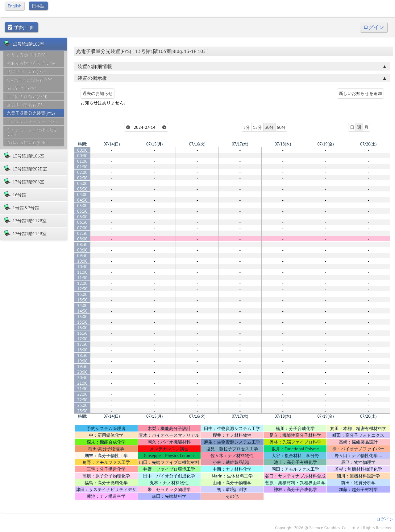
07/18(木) (283, 144)
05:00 (82, 206)
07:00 (82, 228)
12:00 (82, 283)
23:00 (82, 405)
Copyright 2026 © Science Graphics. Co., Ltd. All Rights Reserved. (334, 528)
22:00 (82, 394)
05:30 (82, 211)
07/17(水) (240, 144)
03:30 (82, 189)
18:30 (82, 355)
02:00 (82, 172)
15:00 (82, 317)
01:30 (82, 167)
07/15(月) (154, 144)
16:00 (82, 328)
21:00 (82, 383)
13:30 (82, 300)
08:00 (82, 239)
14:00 (82, 305)
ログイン (374, 27)
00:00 (82, 150)
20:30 (82, 378)
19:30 (82, 366)
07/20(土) (368, 144)
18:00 (82, 350)
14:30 (82, 311)
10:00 (82, 261)
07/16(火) (197, 144)
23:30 (82, 411)
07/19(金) (325, 144)
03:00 (82, 183)
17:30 (82, 344)
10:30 (82, 267)
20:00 (82, 372)
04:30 (82, 200)
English (15, 6)
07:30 (82, 233)
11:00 (82, 272)
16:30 (82, 333)
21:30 (82, 389)
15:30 (82, 322)
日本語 (38, 6)
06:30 (82, 222)
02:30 (82, 178)
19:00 (82, 361)
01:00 (82, 161)
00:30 (82, 156)
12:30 (82, 289)
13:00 (82, 294)
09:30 (82, 256)
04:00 (82, 194)
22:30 (82, 400)
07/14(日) (112, 144)
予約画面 (21, 27)
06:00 (82, 217)
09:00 (82, 250)
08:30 (82, 244)
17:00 (82, 339)
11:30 (82, 278)
